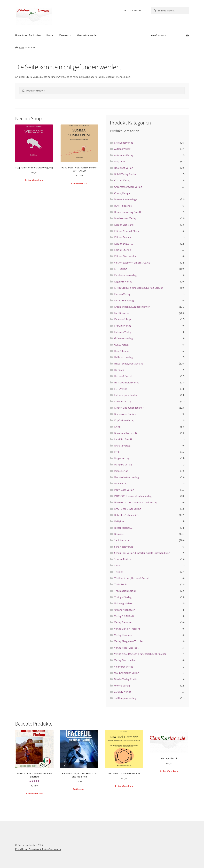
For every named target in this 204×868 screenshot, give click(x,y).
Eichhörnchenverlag (126, 275)
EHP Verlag (121, 269)
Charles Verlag (122, 180)
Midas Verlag (121, 471)
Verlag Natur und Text (126, 648)
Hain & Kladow (122, 351)
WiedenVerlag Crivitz (126, 679)
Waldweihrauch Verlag (127, 673)
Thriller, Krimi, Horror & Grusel (131, 578)
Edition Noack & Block (127, 231)
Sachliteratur (122, 540)
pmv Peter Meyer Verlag (128, 509)
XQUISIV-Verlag (123, 692)
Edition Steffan (123, 250)
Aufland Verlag (122, 149)
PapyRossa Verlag (124, 490)
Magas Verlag (122, 458)
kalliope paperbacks (126, 395)
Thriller (119, 572)
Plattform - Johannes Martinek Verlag (136, 502)
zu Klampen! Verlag (125, 698)
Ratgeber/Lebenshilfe (127, 515)
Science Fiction (123, 559)
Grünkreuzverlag (124, 338)
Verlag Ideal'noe (123, 635)
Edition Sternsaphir (125, 256)
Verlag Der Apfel (123, 622)
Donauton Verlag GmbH (128, 212)
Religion (119, 521)
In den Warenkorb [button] (34, 180)
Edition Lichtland (124, 225)
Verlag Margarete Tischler (129, 641)
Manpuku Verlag (123, 464)
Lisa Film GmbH (123, 439)
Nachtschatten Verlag (127, 477)
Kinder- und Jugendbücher (129, 408)
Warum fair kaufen (87, 35)
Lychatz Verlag (122, 446)
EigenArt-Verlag (123, 281)
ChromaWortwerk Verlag (128, 187)
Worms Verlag (122, 686)
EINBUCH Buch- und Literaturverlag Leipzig (138, 288)
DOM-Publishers (123, 206)
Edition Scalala (123, 237)
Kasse (50, 35)
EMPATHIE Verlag (124, 300)
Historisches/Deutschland (129, 364)
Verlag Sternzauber (125, 660)
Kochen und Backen (125, 414)
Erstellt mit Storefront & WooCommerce (38, 849)
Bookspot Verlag (124, 168)
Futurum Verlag (123, 332)
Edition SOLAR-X (123, 244)
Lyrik (117, 452)
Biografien (120, 161)
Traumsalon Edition (125, 591)
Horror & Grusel (123, 376)
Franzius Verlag (123, 326)
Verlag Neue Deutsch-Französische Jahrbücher (140, 654)
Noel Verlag (121, 483)
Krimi (117, 427)
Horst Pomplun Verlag (127, 382)
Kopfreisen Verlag (124, 420)
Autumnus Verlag (124, 155)
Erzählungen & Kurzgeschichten (132, 307)
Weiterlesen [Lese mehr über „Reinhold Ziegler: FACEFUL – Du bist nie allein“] (79, 789)
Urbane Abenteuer (124, 610)
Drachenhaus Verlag (125, 218)
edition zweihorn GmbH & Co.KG (132, 263)
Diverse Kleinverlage (126, 199)
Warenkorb (65, 35)
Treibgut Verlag (123, 597)
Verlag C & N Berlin (125, 616)
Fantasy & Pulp (122, 319)
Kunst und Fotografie (126, 433)
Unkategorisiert (123, 603)
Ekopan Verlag (122, 294)
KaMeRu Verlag (123, 401)
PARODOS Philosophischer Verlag (133, 496)
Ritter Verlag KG (123, 528)
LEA (124, 10)
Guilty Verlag (121, 345)
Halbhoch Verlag (124, 357)
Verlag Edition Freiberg (127, 629)
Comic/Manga (122, 193)
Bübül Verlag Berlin (125, 174)
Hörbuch (119, 370)
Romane (119, 534)
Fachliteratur (122, 313)
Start (22, 48)
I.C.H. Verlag (121, 389)
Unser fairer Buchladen (28, 35)
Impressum (136, 10)
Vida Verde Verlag (124, 667)
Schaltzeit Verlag (124, 547)
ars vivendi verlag (124, 143)
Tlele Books (121, 584)
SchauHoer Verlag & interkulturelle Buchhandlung (142, 553)
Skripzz (118, 565)
